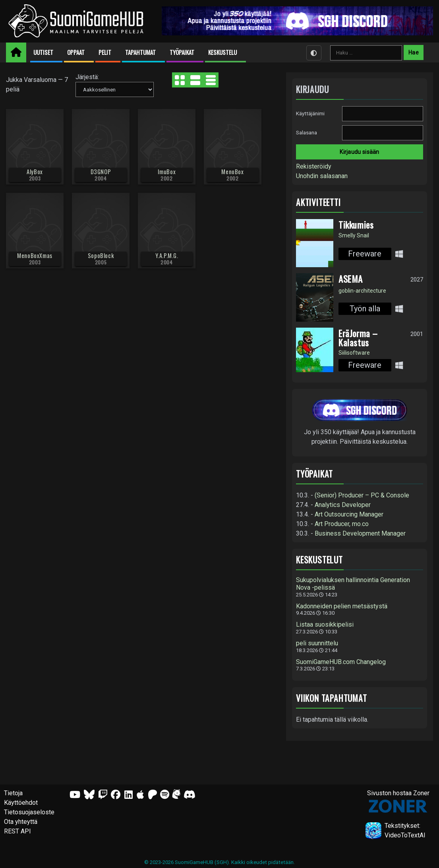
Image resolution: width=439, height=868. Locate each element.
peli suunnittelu (317, 643)
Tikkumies (356, 225)
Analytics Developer (343, 505)
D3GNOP (101, 172)
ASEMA (351, 279)
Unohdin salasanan (322, 176)
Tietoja (13, 793)
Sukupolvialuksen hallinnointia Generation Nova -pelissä (353, 584)
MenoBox (232, 172)
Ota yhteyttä (21, 822)
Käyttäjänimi (310, 114)
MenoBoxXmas (35, 255)
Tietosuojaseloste (29, 812)
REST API (17, 831)
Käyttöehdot (21, 803)
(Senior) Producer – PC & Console (362, 495)
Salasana (307, 133)
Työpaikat (182, 52)
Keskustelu (222, 52)
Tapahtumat (140, 52)
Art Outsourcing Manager (349, 514)
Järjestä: (87, 77)
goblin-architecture (362, 291)
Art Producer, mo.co (342, 524)
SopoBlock (101, 255)
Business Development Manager (360, 533)
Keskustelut (319, 560)
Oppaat (76, 52)
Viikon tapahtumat (332, 698)
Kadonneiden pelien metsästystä (342, 606)
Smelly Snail (354, 235)
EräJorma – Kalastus (358, 338)
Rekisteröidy (314, 166)
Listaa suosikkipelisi (325, 625)
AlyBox (35, 172)
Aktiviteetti (318, 202)
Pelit (105, 52)
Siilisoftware (354, 353)
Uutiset (43, 52)
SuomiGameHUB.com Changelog (341, 662)
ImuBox (167, 172)
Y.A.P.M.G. (167, 255)
